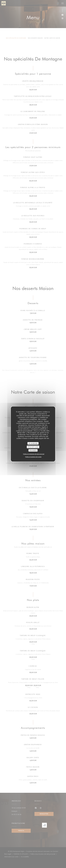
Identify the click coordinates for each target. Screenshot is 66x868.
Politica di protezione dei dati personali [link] (34, 454)
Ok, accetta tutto (33, 443)
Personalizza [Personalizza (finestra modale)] (33, 450)
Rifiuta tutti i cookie (33, 447)
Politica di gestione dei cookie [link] (33, 457)
